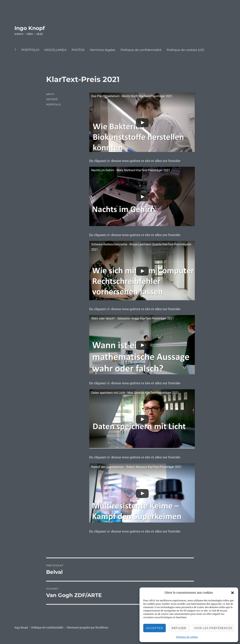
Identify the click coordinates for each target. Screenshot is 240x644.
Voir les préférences (213, 628)
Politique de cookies (187, 637)
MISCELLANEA (55, 50)
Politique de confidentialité (141, 50)
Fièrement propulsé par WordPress (88, 628)
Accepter (154, 628)
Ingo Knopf (30, 28)
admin (50, 94)
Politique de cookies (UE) (185, 50)
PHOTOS (78, 50)
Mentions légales (103, 50)
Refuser (179, 628)
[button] (232, 593)
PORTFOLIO (30, 50)
